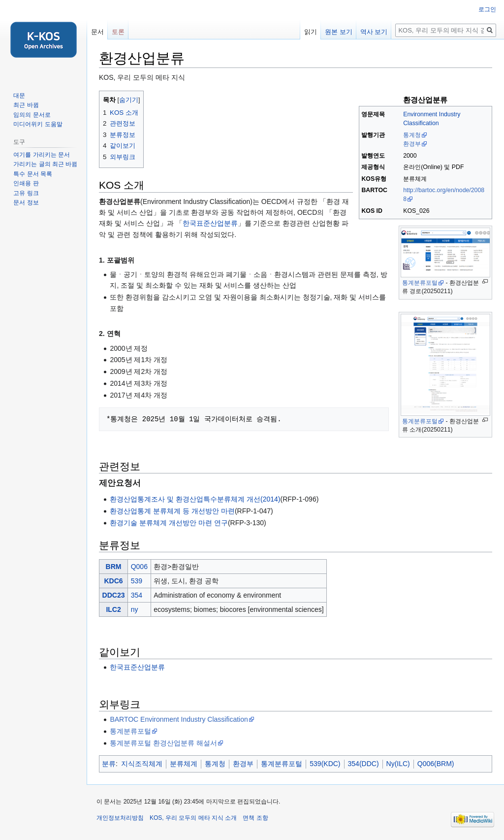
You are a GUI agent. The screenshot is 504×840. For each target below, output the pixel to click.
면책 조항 (255, 818)
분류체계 (184, 764)
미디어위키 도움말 (38, 124)
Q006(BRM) (436, 764)
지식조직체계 (142, 764)
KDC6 (113, 581)
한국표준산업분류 (210, 223)
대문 (19, 96)
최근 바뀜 (26, 105)
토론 (118, 32)
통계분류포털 (420, 283)
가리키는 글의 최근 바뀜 (45, 164)
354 (137, 595)
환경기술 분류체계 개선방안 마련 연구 (169, 523)
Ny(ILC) (398, 764)
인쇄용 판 (26, 183)
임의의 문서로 (32, 115)
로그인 (487, 9)
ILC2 (113, 609)
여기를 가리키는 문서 (42, 155)
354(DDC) (363, 764)
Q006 (139, 567)
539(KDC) (325, 764)
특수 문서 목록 (33, 174)
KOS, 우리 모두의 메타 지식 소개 (193, 818)
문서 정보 (26, 202)
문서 (97, 32)
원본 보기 (339, 32)
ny (135, 609)
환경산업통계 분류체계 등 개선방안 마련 (172, 511)
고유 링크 (26, 193)
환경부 (412, 144)
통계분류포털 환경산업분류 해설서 (163, 743)
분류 (109, 764)
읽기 (311, 32)
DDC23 (114, 595)
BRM (114, 567)
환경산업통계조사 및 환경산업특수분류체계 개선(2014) (195, 499)
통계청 (412, 135)
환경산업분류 (425, 100)
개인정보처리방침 (120, 818)
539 (137, 581)
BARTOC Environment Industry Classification (179, 719)
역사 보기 (374, 32)
